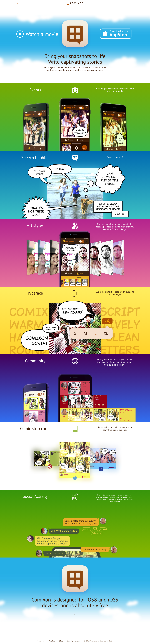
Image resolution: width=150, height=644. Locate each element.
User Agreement (73, 641)
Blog (61, 641)
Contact (52, 641)
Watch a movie (42, 34)
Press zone (41, 641)
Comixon (75, 615)
